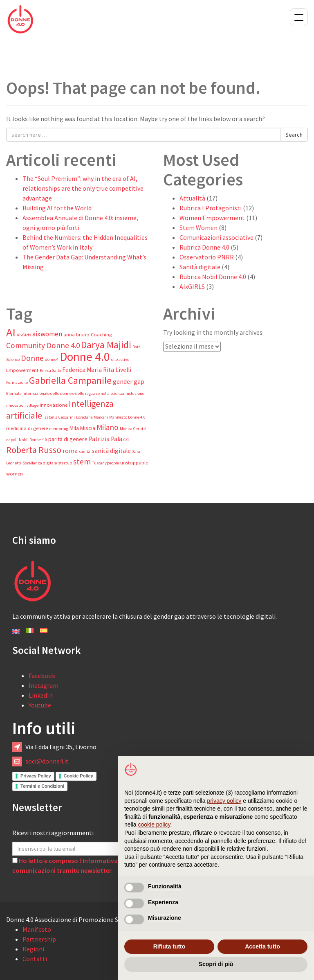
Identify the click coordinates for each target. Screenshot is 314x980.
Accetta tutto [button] (262, 946)
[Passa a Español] (44, 630)
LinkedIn (41, 695)
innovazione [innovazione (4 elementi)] (54, 405)
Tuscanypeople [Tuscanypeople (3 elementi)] (105, 463)
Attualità (192, 198)
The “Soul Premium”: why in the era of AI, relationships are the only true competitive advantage (83, 188)
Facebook (42, 676)
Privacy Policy (36, 776)
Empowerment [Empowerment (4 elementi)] (22, 370)
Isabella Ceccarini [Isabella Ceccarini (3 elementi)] (59, 417)
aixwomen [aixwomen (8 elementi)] (47, 334)
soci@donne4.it (47, 761)
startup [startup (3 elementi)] (65, 463)
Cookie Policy (78, 776)
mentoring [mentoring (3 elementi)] (59, 429)
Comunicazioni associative (216, 237)
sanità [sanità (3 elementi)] (85, 452)
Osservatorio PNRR (207, 257)
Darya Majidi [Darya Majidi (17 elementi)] (106, 345)
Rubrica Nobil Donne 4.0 (213, 277)
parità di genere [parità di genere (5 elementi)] (68, 439)
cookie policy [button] (154, 825)
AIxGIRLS (192, 286)
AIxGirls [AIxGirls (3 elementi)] (24, 335)
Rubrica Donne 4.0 (204, 247)
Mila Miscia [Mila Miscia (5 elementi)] (82, 428)
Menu (299, 17)
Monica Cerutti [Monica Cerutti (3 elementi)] (133, 429)
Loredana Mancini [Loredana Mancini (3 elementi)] (92, 417)
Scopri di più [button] (216, 964)
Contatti (35, 959)
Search (294, 135)
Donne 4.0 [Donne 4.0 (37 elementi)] (85, 357)
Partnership (39, 939)
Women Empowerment (212, 218)
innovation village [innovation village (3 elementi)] (22, 405)
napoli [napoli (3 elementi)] (12, 440)
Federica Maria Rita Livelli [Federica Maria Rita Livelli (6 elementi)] (97, 370)
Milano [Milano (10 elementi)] (108, 427)
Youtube (40, 705)
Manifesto (37, 929)
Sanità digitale (200, 267)
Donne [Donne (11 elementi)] (32, 358)
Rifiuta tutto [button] (169, 946)
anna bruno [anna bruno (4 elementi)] (76, 335)
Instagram (44, 685)
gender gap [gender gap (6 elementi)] (129, 382)
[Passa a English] (16, 631)
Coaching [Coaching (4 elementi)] (101, 335)
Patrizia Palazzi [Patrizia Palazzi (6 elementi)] (109, 439)
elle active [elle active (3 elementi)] (120, 359)
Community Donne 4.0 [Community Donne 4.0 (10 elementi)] (43, 345)
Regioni (33, 949)
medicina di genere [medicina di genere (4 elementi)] (27, 428)
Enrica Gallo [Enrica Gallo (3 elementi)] (50, 371)
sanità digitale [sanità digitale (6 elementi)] (111, 451)
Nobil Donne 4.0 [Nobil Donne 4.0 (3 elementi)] (33, 440)
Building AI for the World (57, 208)
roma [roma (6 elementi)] (70, 451)
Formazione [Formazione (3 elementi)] (17, 382)
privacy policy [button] (224, 801)
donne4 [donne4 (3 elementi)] (52, 359)
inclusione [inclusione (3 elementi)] (135, 393)
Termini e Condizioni (42, 786)
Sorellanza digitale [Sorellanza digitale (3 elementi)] (40, 463)
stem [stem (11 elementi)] (82, 462)
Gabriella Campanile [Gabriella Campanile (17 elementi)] (70, 380)
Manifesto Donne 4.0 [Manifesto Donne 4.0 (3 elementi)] (127, 417)
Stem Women (198, 228)
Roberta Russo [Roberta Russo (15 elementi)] (34, 450)
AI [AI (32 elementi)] (11, 332)
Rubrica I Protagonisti (211, 208)
